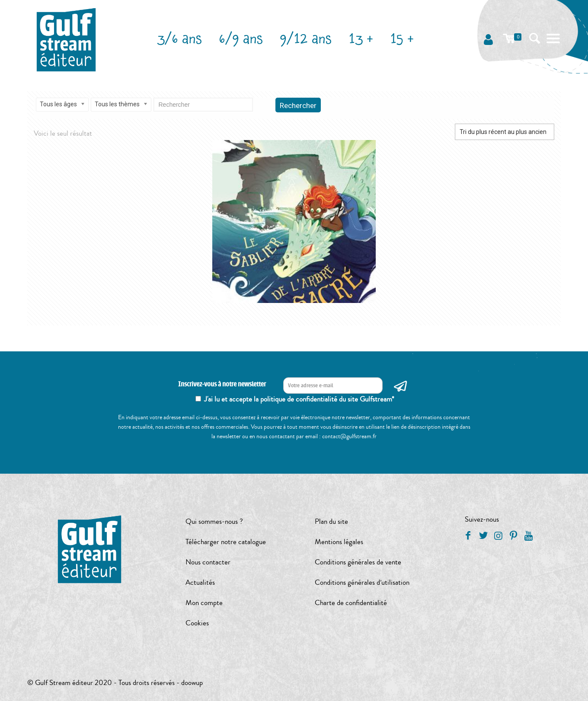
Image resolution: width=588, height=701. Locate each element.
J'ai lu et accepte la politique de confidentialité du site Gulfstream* (299, 399)
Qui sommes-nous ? (214, 521)
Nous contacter (208, 562)
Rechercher (298, 105)
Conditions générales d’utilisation (362, 582)
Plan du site (331, 521)
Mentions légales (339, 542)
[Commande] (505, 132)
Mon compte (204, 603)
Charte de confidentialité (351, 603)
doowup (192, 683)
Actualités (200, 582)
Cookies (197, 623)
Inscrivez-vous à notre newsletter (222, 384)
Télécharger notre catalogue (226, 542)
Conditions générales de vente (358, 562)
